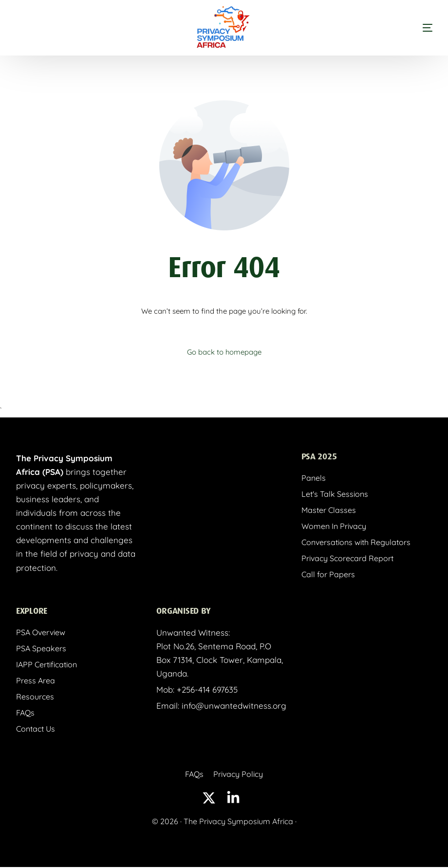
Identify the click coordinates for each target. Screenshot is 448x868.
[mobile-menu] (408, 28)
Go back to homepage (224, 352)
